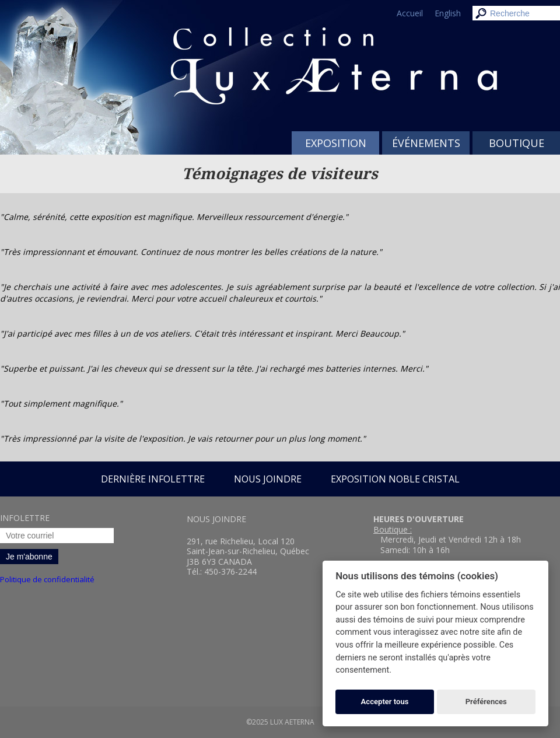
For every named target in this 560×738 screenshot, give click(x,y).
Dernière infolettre (153, 479)
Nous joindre (268, 479)
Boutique (517, 143)
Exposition (336, 143)
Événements (426, 143)
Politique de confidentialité (47, 579)
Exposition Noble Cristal (395, 479)
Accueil (410, 13)
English (448, 13)
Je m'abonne (29, 557)
